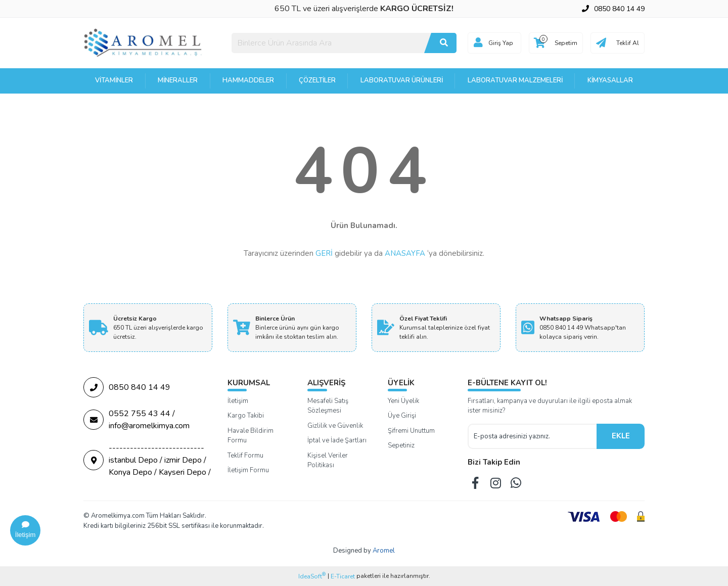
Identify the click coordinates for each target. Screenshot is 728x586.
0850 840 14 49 (127, 387)
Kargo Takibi (246, 416)
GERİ (324, 253)
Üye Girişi (402, 416)
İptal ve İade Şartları (337, 440)
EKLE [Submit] (621, 436)
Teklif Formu (245, 456)
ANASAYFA (405, 253)
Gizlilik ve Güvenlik (335, 426)
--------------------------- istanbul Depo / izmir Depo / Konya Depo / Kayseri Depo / (147, 460)
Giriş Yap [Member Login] (501, 43)
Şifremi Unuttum (411, 431)
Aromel (384, 551)
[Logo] (144, 42)
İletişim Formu (248, 470)
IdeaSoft (312, 576)
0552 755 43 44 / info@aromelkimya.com (136, 420)
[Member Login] (478, 43)
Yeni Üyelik (403, 401)
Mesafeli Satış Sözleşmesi (328, 406)
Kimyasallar (610, 80)
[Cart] (556, 43)
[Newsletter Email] (532, 436)
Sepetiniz (401, 445)
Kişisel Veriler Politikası (328, 461)
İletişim (238, 401)
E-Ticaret (343, 576)
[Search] (344, 43)
